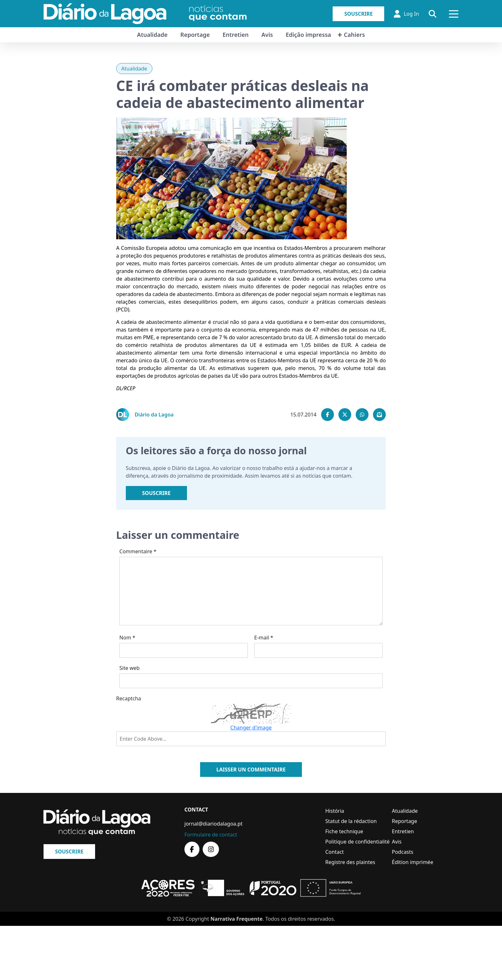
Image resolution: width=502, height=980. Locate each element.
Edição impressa (308, 35)
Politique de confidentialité (357, 842)
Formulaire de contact (211, 835)
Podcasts (403, 852)
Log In (406, 14)
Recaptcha (129, 698)
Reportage (195, 35)
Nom (127, 638)
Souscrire (358, 14)
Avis (267, 35)
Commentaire (138, 551)
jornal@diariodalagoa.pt (213, 824)
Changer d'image (251, 728)
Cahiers (354, 35)
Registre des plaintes (350, 862)
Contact (335, 852)
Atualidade (152, 35)
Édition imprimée (413, 862)
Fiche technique (344, 831)
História (335, 811)
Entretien (235, 35)
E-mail (264, 638)
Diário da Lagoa (154, 415)
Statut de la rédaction (351, 821)
